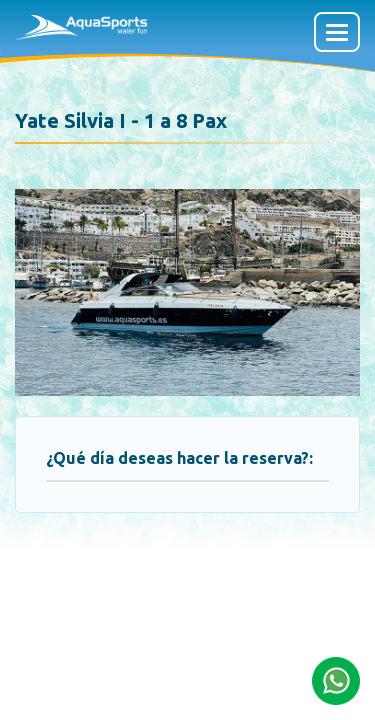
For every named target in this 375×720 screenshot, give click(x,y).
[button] (336, 679)
